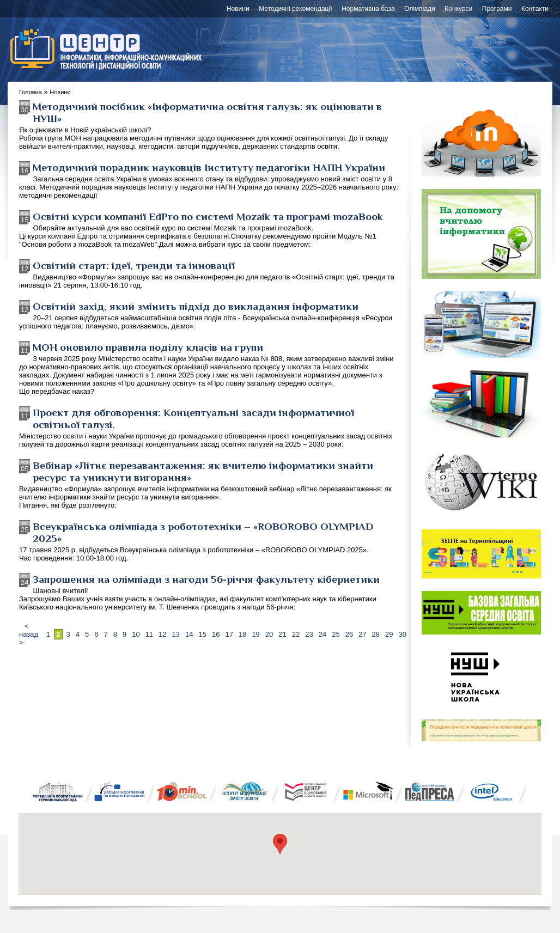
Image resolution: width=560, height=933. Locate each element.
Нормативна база (368, 9)
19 (255, 634)
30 (403, 634)
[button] (280, 844)
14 (189, 634)
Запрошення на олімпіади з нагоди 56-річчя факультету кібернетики (206, 579)
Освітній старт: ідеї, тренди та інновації (134, 265)
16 (216, 634)
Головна (31, 92)
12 (162, 634)
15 (203, 634)
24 (322, 634)
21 (282, 634)
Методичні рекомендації (295, 9)
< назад (29, 630)
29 (389, 634)
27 (362, 634)
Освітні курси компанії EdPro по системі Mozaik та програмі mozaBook (208, 216)
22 (296, 634)
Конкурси (458, 9)
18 (242, 634)
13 (176, 634)
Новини (238, 9)
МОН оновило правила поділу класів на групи (148, 347)
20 (269, 634)
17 (229, 634)
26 (349, 634)
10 (136, 634)
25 (336, 634)
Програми (497, 9)
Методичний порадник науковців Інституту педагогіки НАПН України (209, 167)
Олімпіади (420, 9)
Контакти (535, 9)
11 (149, 634)
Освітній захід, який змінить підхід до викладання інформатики (196, 306)
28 (376, 634)
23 (309, 634)
